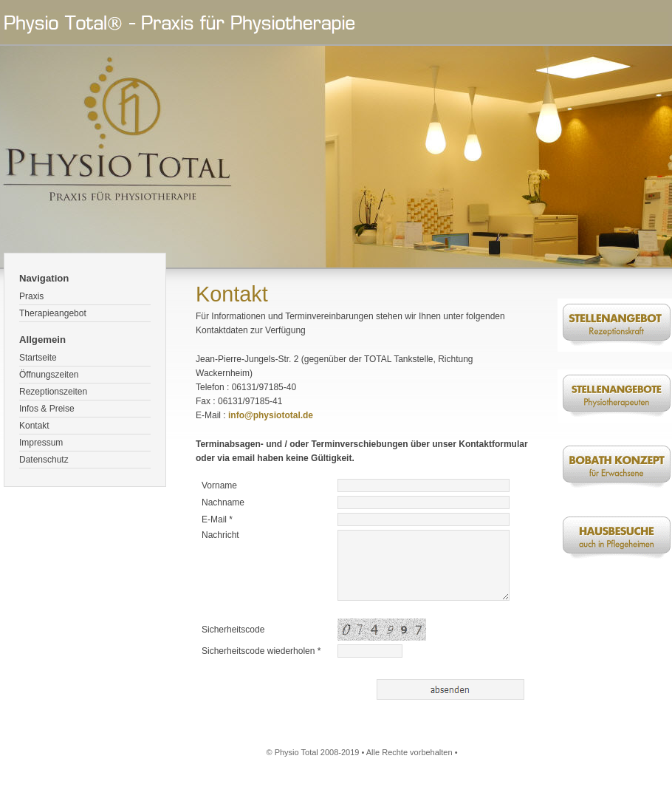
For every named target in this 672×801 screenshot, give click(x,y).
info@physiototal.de (271, 415)
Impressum (41, 443)
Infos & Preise (47, 409)
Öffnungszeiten (49, 375)
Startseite (38, 358)
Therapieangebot (53, 313)
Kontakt (34, 426)
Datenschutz (44, 460)
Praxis (31, 296)
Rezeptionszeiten (53, 392)
